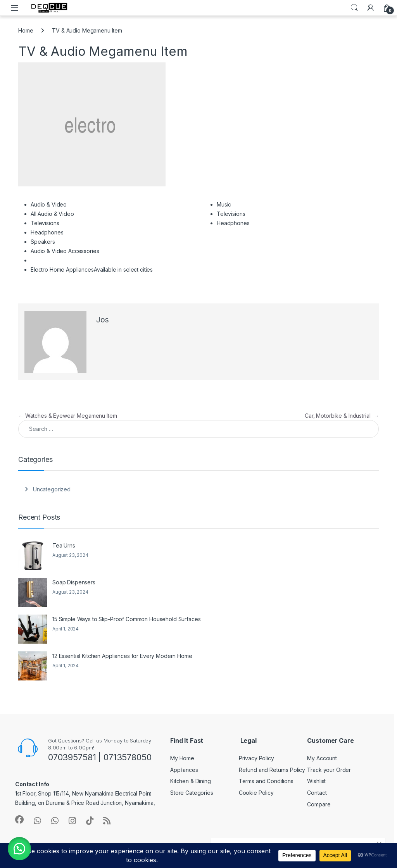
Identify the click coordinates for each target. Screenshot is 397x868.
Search (354, 8)
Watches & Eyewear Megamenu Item (67, 416)
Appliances (184, 770)
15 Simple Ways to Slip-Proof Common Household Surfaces (126, 619)
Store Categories (192, 793)
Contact (317, 793)
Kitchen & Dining (191, 781)
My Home (182, 758)
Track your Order (329, 770)
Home (26, 30)
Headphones (47, 232)
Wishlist (316, 781)
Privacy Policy (256, 758)
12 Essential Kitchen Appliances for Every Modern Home (122, 656)
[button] (19, 849)
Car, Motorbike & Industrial (342, 416)
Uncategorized (52, 489)
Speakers (43, 242)
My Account (322, 758)
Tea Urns (64, 545)
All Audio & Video (52, 214)
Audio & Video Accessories (65, 251)
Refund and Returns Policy (272, 770)
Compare (319, 804)
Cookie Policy (256, 793)
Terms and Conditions (266, 781)
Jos (103, 320)
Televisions (45, 223)
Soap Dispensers (74, 582)
